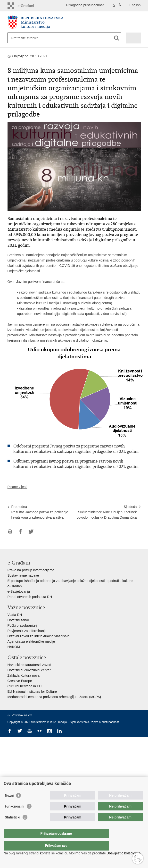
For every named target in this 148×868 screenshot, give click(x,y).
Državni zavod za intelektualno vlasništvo (38, 636)
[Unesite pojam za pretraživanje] (29, 38)
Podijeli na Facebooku (21, 532)
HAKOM (14, 647)
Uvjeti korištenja (79, 722)
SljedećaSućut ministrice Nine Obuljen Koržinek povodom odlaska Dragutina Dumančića (107, 512)
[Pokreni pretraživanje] (117, 38)
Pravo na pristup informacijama (31, 570)
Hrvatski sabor (18, 620)
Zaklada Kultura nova (24, 675)
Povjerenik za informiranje (27, 631)
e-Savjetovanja (19, 591)
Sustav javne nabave (23, 575)
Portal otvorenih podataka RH (30, 597)
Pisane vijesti (17, 487)
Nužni (9, 805)
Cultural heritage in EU (25, 686)
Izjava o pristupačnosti (105, 722)
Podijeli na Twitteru (31, 532)
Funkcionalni (15, 816)
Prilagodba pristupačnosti (85, 5)
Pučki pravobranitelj (22, 625)
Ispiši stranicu (10, 532)
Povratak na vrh (22, 715)
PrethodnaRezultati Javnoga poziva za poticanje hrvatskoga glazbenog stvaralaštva (40, 512)
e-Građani (15, 586)
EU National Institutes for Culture (32, 691)
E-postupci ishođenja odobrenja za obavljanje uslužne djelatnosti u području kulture (70, 581)
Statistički (12, 827)
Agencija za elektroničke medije (31, 641)
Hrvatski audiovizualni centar (29, 670)
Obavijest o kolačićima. (124, 853)
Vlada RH (15, 615)
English (135, 5)
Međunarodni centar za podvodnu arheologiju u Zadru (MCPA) (54, 697)
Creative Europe (20, 681)
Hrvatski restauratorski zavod (29, 665)
